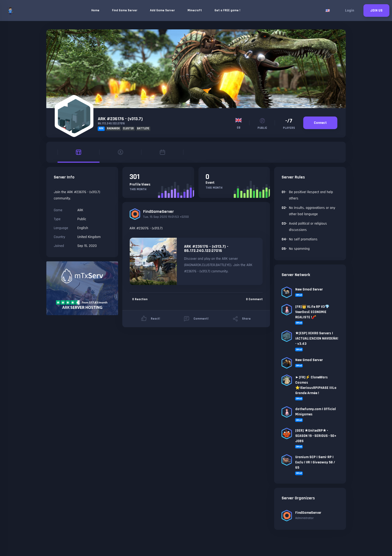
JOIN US (376, 10)
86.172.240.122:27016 (111, 124)
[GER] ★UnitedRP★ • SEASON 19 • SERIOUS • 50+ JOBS (316, 436)
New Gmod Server (309, 289)
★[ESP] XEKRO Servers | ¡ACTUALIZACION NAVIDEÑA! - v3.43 (317, 338)
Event (210, 183)
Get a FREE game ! (227, 10)
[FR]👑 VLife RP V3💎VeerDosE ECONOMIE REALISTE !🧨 (312, 312)
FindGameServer (159, 212)
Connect (320, 123)
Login (350, 10)
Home (95, 10)
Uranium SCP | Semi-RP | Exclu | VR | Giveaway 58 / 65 (315, 462)
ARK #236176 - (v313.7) (120, 119)
